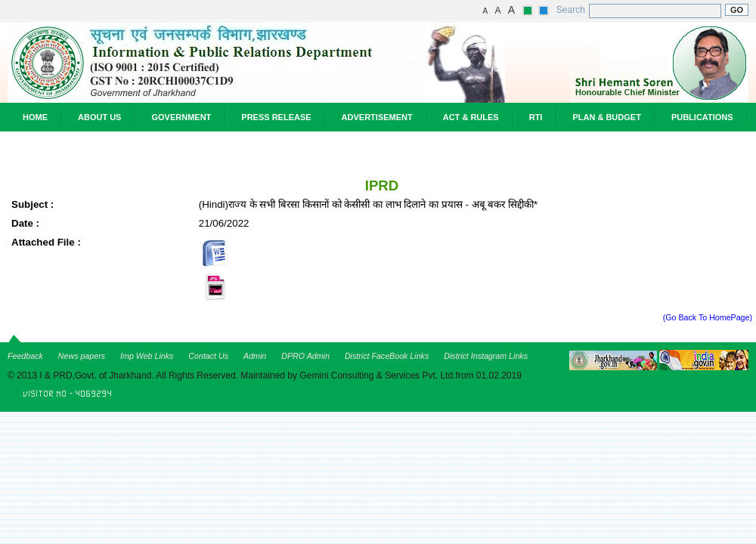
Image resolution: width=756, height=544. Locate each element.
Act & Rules (471, 117)
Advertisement (377, 117)
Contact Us (208, 356)
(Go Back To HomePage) (708, 317)
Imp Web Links (147, 356)
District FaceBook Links (387, 356)
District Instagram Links (486, 356)
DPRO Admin (305, 356)
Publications (702, 117)
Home (35, 117)
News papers (82, 356)
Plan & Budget (606, 117)
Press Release (276, 117)
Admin (255, 356)
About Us (99, 117)
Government (181, 117)
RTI (536, 117)
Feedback (25, 356)
